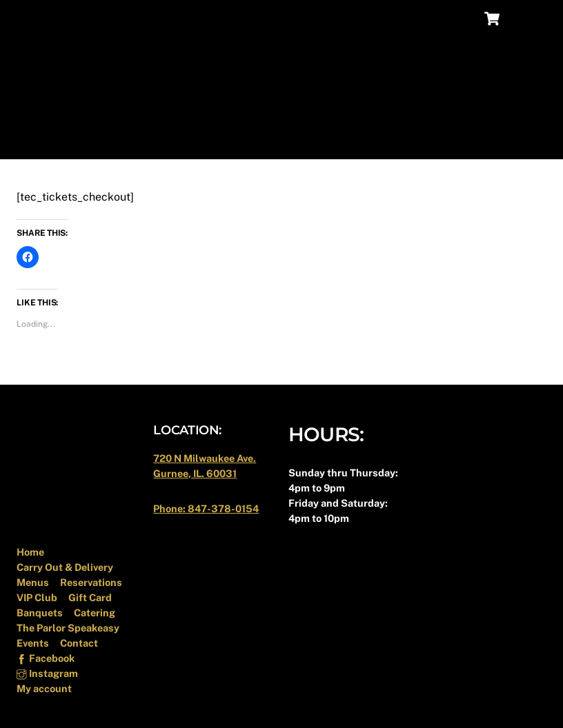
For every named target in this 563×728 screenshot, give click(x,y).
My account (44, 688)
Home (30, 552)
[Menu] (526, 19)
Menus (33, 582)
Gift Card (90, 597)
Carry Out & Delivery (65, 567)
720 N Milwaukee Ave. (205, 458)
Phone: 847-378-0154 (206, 508)
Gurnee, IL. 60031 (195, 473)
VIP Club (37, 597)
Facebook (45, 658)
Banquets (40, 613)
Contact (79, 643)
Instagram (47, 673)
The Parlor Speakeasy (68, 628)
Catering (95, 613)
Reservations (91, 582)
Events (33, 643)
